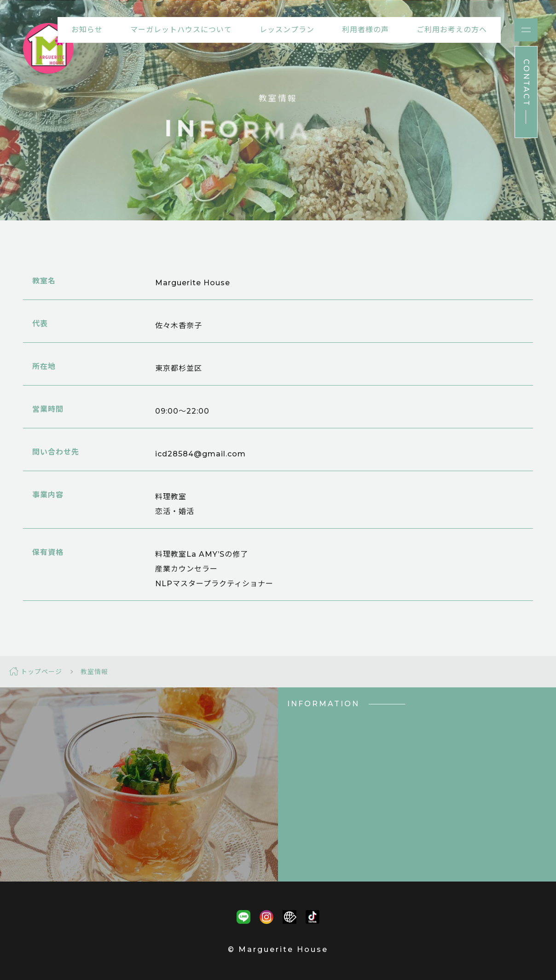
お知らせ (87, 30)
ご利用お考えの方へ (452, 30)
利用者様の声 (365, 30)
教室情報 (94, 672)
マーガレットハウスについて (181, 30)
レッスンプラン (287, 30)
